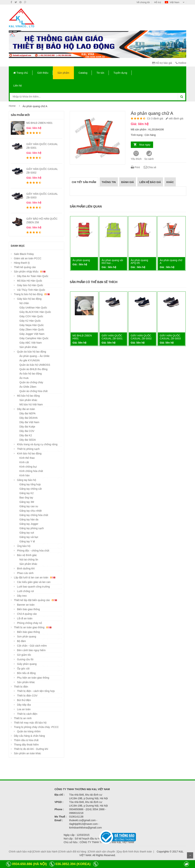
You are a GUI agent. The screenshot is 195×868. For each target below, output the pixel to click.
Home (12, 106)
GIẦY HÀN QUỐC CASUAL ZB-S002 (141, 337)
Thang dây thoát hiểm (26, 745)
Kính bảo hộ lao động (29, 453)
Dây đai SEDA (28, 440)
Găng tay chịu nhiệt (31, 511)
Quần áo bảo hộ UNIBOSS (35, 365)
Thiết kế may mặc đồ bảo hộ (30, 723)
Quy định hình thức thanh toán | (136, 852)
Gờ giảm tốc (24, 655)
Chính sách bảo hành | (46, 852)
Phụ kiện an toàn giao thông (33, 678)
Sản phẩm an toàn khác (27, 753)
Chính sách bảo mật (20, 852)
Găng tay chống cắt (31, 489)
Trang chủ (21, 73)
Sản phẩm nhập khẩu (30, 272)
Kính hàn (25, 475)
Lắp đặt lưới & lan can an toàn (35, 577)
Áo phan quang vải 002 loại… (112, 262)
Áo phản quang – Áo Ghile (34, 356)
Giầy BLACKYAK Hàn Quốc (35, 312)
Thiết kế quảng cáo (25, 267)
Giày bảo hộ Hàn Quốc (30, 285)
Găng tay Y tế (27, 541)
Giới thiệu (43, 73)
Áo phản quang (81, 260)
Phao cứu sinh (25, 573)
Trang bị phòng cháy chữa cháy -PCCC (36, 727)
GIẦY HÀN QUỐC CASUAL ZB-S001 (112, 337)
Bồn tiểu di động (26, 673)
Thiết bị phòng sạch (28, 449)
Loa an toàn (24, 709)
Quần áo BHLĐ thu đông (33, 369)
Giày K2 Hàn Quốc (30, 321)
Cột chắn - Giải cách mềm (32, 646)
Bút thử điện (24, 700)
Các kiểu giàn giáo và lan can (34, 582)
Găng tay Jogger (29, 524)
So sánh (149, 156)
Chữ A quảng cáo (27, 614)
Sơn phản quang (27, 637)
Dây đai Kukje (27, 427)
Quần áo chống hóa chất (33, 391)
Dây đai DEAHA (29, 418)
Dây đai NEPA (27, 413)
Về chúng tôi (143, 2)
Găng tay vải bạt (29, 537)
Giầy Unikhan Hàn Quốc (33, 308)
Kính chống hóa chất (31, 471)
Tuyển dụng (120, 73)
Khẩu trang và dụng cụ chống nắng (37, 444)
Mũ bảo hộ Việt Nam (31, 404)
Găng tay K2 (27, 493)
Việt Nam (172, 2)
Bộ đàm (21, 641)
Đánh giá (128, 182)
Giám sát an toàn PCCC (28, 258)
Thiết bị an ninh (23, 718)
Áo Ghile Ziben (28, 387)
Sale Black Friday (24, 254)
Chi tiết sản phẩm (84, 182)
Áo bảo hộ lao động (31, 374)
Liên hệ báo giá (150, 182)
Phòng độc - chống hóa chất (33, 551)
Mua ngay (145, 145)
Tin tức (100, 73)
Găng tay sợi (27, 533)
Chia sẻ (150, 167)
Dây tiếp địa (24, 705)
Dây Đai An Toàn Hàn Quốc (33, 276)
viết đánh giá (175, 118)
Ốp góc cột (23, 669)
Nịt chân (24, 303)
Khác (170, 182)
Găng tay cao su (29, 506)
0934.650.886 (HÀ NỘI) (29, 864)
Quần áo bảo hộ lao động (32, 352)
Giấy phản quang (27, 664)
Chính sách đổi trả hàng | (74, 852)
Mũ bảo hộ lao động (28, 396)
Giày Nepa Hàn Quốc (32, 325)
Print (135, 167)
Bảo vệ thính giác (27, 555)
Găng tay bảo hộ (27, 480)
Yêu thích (136, 156)
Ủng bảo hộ (24, 546)
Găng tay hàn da (29, 519)
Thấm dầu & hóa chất (26, 740)
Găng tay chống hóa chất (34, 515)
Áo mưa (24, 378)
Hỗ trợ (158, 2)
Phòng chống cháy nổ (29, 623)
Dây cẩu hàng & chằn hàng (29, 736)
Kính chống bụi (28, 467)
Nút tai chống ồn (29, 560)
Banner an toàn (26, 605)
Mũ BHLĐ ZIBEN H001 (39, 123)
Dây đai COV (27, 431)
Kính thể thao (27, 458)
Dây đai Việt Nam (29, 422)
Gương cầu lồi (25, 659)
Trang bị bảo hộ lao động (32, 294)
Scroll (190, 855)
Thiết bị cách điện (27, 714)
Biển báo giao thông (28, 609)
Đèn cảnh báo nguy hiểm (31, 650)
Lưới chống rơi (25, 591)
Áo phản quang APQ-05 (139, 262)
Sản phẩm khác (28, 347)
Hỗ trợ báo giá (162, 63)
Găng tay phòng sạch (32, 528)
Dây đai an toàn (26, 409)
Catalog (83, 73)
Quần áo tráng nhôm (29, 731)
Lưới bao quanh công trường (33, 587)
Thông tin (109, 182)
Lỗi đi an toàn (25, 618)
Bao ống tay (26, 498)
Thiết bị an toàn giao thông (33, 627)
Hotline (181, 63)
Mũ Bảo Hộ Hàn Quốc (30, 281)
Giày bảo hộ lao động (29, 299)
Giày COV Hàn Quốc (31, 316)
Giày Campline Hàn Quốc (34, 338)
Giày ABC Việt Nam (31, 343)
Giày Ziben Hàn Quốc (32, 329)
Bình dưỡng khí (26, 568)
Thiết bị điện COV (27, 696)
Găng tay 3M (27, 502)
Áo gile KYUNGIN (29, 360)
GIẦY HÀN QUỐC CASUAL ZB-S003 (170, 337)
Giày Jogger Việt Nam (32, 334)
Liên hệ (18, 86)
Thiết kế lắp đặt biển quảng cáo (36, 600)
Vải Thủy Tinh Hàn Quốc (31, 290)
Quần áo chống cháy (31, 382)
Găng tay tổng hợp (30, 484)
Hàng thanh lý (22, 263)
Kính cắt (24, 462)
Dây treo (22, 596)
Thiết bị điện (21, 687)
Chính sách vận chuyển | (103, 852)
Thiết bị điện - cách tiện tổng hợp (36, 691)
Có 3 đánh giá (155, 118)
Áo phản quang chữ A (171, 262)
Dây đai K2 (26, 435)
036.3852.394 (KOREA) (73, 864)
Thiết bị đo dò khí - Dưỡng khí (31, 749)
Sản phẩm (63, 73)
